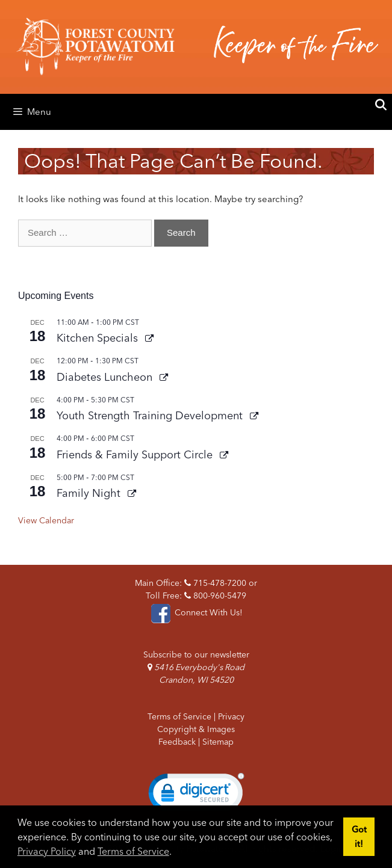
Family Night (90, 493)
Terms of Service (133, 851)
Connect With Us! (196, 612)
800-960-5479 (215, 596)
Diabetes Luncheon (106, 377)
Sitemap (218, 742)
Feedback (177, 742)
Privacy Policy (47, 851)
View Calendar (46, 520)
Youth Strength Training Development (151, 415)
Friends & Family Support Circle (136, 454)
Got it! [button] (359, 837)
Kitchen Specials (99, 338)
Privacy (231, 716)
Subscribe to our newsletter (196, 654)
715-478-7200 (215, 583)
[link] (196, 795)
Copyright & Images (196, 729)
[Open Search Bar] (381, 105)
